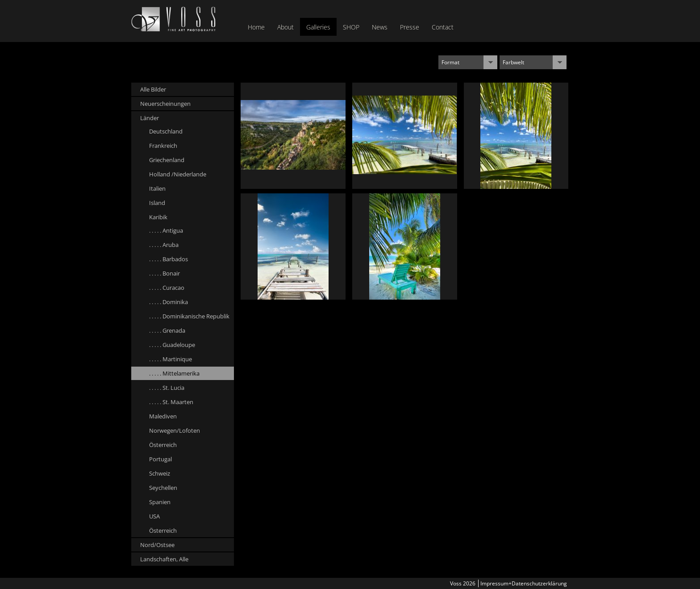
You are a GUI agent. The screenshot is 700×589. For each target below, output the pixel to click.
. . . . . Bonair (165, 273)
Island (157, 203)
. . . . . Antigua (166, 230)
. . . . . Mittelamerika (174, 373)
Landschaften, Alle (164, 559)
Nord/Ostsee (157, 545)
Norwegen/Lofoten (175, 430)
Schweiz (160, 473)
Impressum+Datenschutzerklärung (524, 583)
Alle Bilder (153, 89)
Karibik (158, 217)
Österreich (163, 445)
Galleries (318, 27)
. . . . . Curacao (167, 288)
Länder (150, 118)
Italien (157, 188)
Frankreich (163, 146)
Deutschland (166, 131)
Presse (410, 27)
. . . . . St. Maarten (171, 402)
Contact (443, 27)
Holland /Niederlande (178, 174)
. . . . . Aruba (164, 245)
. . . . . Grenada (167, 330)
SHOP (351, 27)
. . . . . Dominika (169, 302)
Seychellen (163, 488)
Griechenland (167, 160)
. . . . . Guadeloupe (172, 345)
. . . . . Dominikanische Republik (189, 316)
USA (154, 516)
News (380, 27)
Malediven (163, 416)
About (285, 27)
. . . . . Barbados (169, 259)
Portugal (160, 459)
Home (256, 27)
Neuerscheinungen (165, 104)
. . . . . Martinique (171, 359)
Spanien (160, 502)
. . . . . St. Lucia (167, 388)
